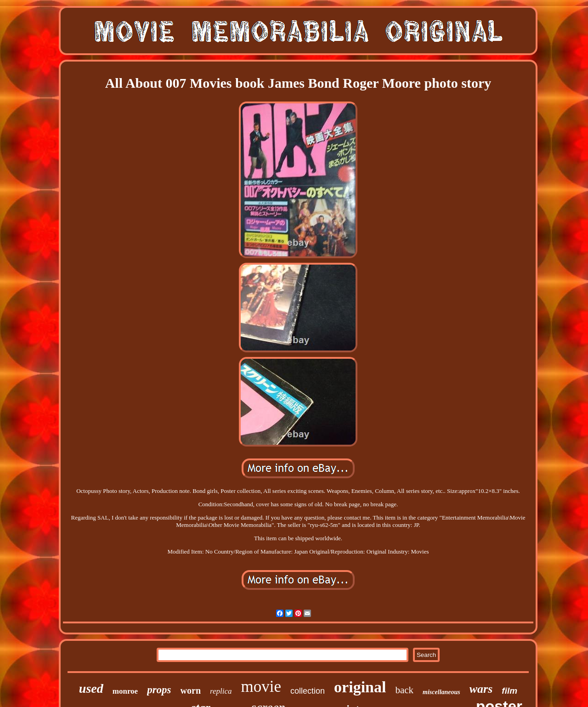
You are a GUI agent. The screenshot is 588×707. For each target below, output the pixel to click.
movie (261, 687)
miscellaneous (441, 692)
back (404, 690)
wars (481, 689)
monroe (125, 691)
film (509, 691)
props (159, 690)
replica (221, 691)
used (91, 688)
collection (308, 691)
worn (191, 690)
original (360, 687)
